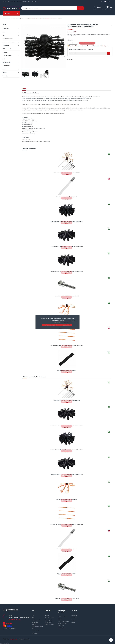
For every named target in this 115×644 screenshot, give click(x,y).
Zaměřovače (6, 45)
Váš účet (74, 611)
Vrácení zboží (48, 622)
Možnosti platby (49, 620)
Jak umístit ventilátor (63, 621)
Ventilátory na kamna (8, 39)
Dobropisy (74, 620)
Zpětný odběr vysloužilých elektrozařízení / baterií (37, 624)
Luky (4, 35)
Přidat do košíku (87, 43)
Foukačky (5, 76)
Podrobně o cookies (36, 620)
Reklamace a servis (50, 624)
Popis (24, 89)
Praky (4, 69)
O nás (33, 616)
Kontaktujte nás (36, 2)
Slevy (33, 629)
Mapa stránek (35, 633)
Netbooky (5, 52)
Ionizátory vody (7, 62)
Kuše (4, 32)
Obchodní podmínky (50, 618)
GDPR (33, 618)
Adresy (73, 622)
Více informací (57, 322)
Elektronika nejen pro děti (9, 42)
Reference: (70, 32)
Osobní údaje (74, 616)
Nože (4, 59)
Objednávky (74, 618)
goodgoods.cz (14, 639)
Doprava (47, 616)
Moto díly (5, 72)
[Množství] (73, 43)
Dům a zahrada (6, 66)
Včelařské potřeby (7, 56)
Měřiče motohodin (7, 49)
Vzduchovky (6, 29)
